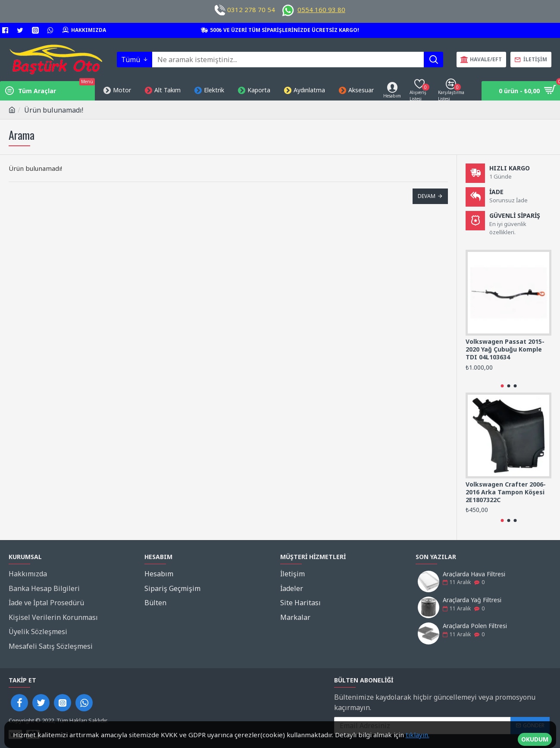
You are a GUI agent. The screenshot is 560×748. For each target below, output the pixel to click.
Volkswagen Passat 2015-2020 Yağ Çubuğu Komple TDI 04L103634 (505, 349)
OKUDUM (535, 735)
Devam (427, 196)
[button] (502, 386)
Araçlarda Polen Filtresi (475, 626)
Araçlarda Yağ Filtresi (472, 600)
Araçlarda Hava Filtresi (474, 574)
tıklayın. (418, 735)
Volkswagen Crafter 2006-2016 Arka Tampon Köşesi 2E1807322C (506, 492)
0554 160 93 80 (321, 9)
